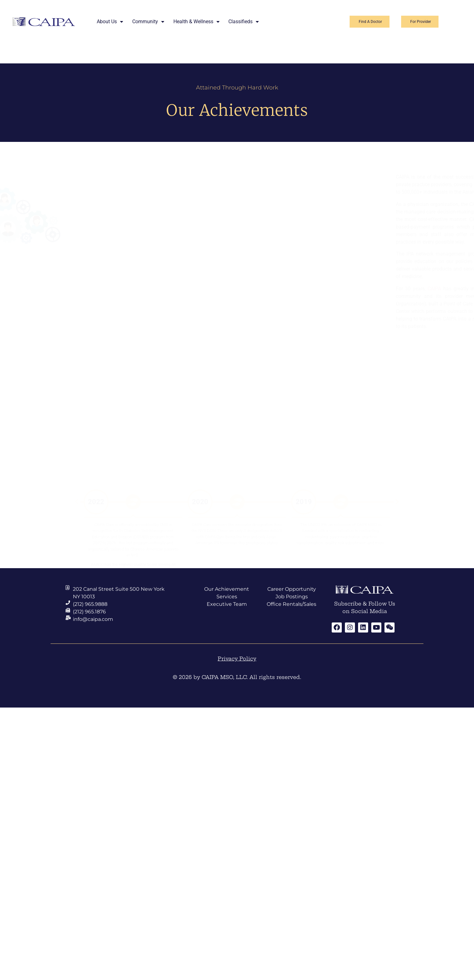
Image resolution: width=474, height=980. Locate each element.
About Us (110, 22)
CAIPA (360, 289)
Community (148, 22)
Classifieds (244, 22)
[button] (77, 462)
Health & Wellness (196, 22)
